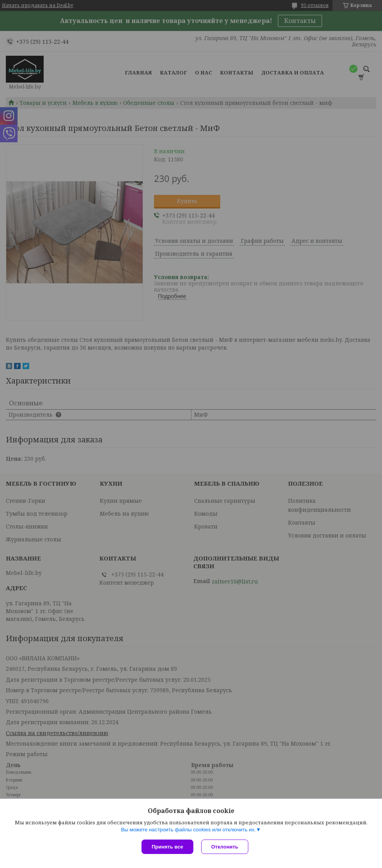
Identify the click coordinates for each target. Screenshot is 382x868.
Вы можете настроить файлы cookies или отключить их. (188, 830)
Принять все (167, 847)
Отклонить (225, 847)
